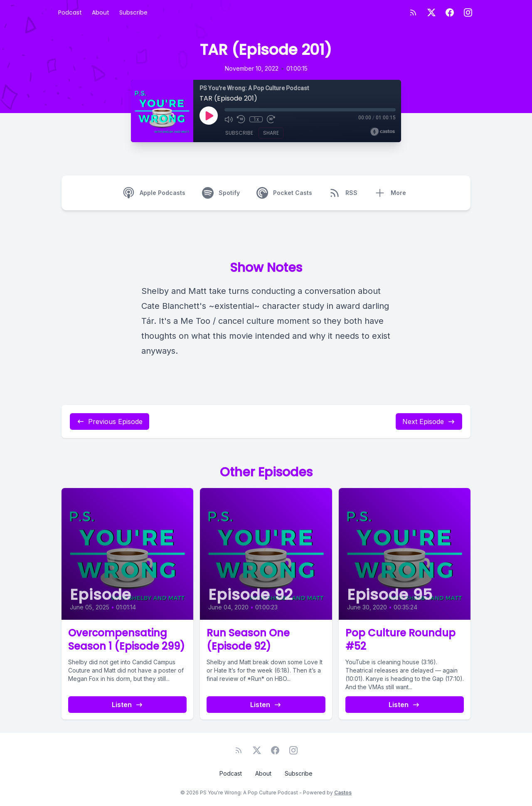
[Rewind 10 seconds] (241, 119)
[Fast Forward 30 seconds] (271, 119)
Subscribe (133, 12)
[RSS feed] (413, 12)
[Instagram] (468, 12)
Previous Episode (110, 421)
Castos (343, 792)
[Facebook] (450, 12)
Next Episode (429, 421)
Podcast (70, 12)
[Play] (209, 116)
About (101, 12)
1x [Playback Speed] (256, 119)
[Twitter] (431, 12)
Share (271, 133)
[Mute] (229, 119)
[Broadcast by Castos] (383, 132)
